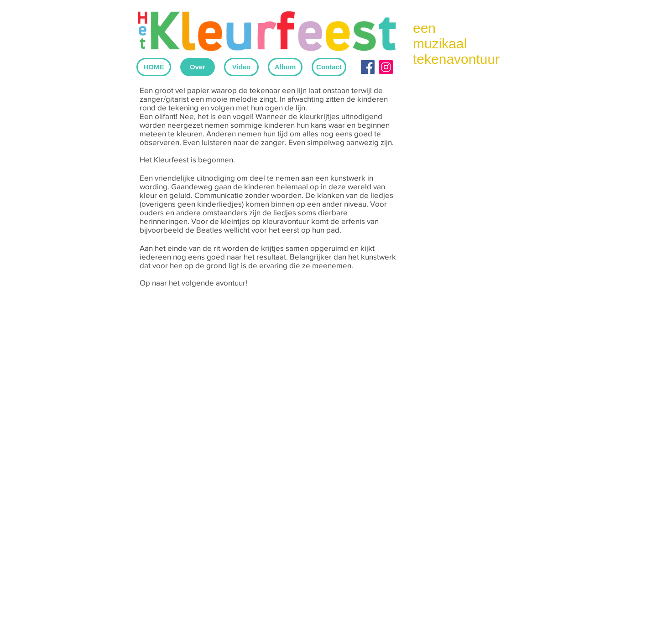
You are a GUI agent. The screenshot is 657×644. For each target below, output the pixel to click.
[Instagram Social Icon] (386, 67)
